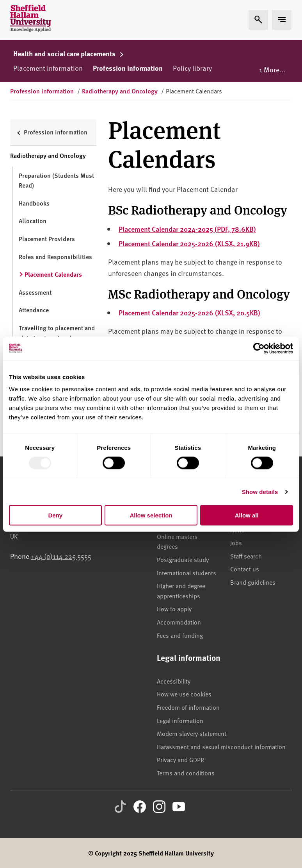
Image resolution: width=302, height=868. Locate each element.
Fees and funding (180, 635)
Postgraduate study (183, 559)
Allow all (247, 515)
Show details (260, 491)
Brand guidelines (253, 582)
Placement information (48, 68)
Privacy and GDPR (180, 759)
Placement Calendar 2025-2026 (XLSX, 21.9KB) (189, 243)
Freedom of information (188, 707)
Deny (55, 515)
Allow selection (151, 515)
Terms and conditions (186, 773)
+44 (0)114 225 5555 (61, 556)
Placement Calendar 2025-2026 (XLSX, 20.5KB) (189, 312)
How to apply (174, 608)
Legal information (180, 720)
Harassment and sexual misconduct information (221, 746)
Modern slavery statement (192, 733)
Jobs (236, 542)
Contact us (245, 569)
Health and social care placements (69, 54)
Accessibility (174, 681)
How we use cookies (184, 694)
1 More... (272, 69)
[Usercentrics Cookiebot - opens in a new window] (259, 348)
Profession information (128, 68)
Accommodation (179, 622)
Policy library (192, 68)
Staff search (246, 556)
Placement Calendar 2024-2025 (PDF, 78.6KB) (187, 229)
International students (187, 573)
